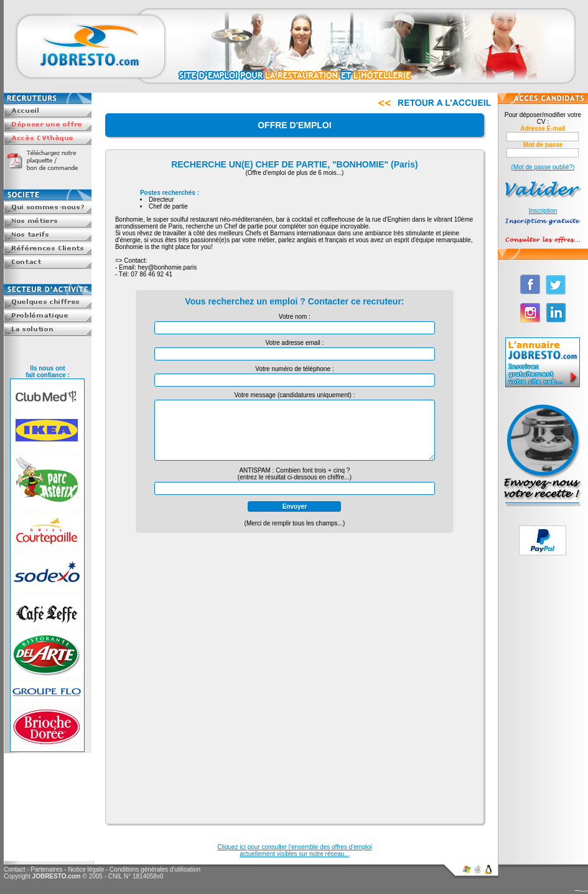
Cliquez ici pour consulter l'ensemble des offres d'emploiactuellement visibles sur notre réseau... (294, 850)
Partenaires (46, 869)
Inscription (543, 211)
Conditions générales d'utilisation (155, 869)
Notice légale (86, 869)
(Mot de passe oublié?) (543, 167)
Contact (14, 869)
